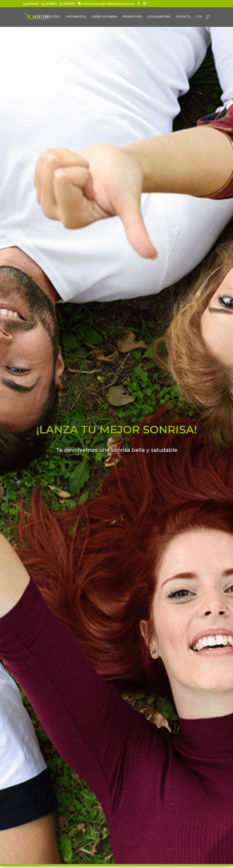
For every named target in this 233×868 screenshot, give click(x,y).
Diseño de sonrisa (104, 17)
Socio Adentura (159, 17)
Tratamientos (76, 17)
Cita (199, 17)
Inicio (36, 17)
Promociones (132, 17)
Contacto (183, 17)
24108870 (50, 4)
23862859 (69, 4)
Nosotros (53, 17)
